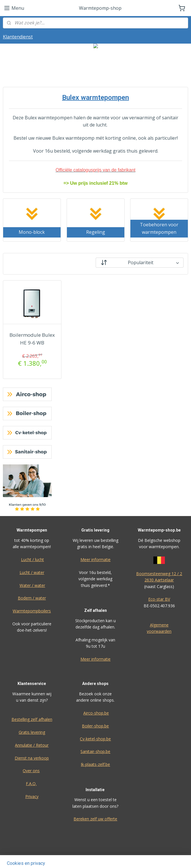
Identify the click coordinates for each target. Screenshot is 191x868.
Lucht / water (32, 572)
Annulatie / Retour (32, 745)
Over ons (31, 771)
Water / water (32, 585)
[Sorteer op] (140, 263)
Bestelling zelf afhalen (32, 719)
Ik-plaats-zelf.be (95, 764)
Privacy (32, 796)
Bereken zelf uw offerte (95, 819)
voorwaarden (159, 631)
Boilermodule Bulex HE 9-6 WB (32, 339)
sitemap (119, 858)
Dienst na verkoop (32, 758)
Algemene (159, 625)
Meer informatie (95, 559)
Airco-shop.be (96, 713)
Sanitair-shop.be (95, 751)
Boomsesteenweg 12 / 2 (159, 574)
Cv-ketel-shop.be (95, 739)
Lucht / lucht (32, 559)
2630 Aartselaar (159, 580)
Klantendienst (18, 37)
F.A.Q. (31, 784)
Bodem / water (32, 598)
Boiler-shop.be (95, 726)
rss (131, 858)
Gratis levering (32, 732)
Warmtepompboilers (32, 611)
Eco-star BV (159, 599)
